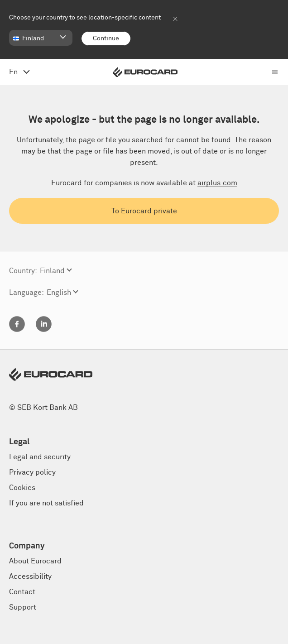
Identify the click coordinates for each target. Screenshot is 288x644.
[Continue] (106, 38)
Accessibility (30, 577)
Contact (22, 592)
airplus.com (217, 183)
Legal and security (40, 457)
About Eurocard (35, 561)
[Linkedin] (44, 330)
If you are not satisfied (46, 503)
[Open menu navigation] (275, 72)
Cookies (22, 488)
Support (23, 607)
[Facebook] (17, 330)
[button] (41, 38)
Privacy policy (32, 472)
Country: (23, 271)
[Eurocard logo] (145, 72)
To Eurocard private (144, 211)
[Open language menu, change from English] (19, 72)
